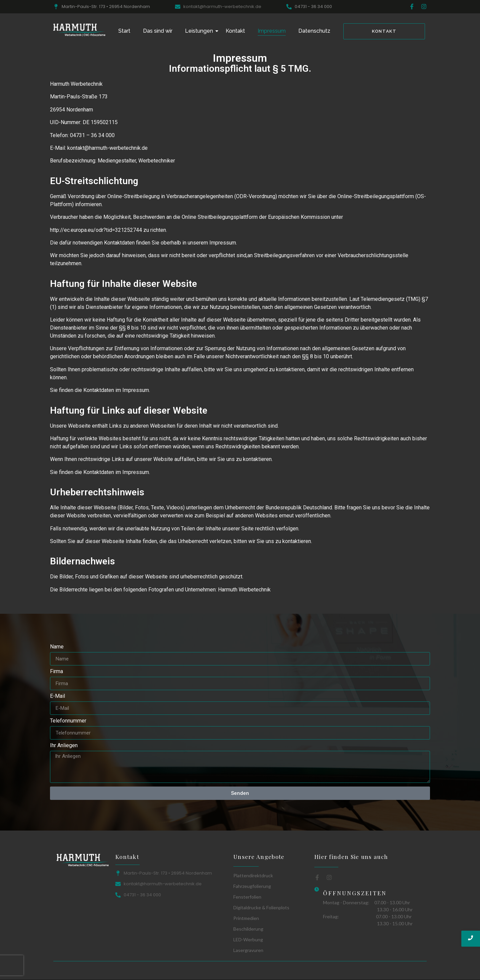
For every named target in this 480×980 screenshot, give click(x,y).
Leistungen (200, 31)
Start (124, 31)
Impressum (272, 31)
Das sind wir (158, 31)
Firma (56, 672)
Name (57, 647)
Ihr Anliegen (64, 746)
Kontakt (235, 31)
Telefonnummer (68, 721)
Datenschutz (314, 31)
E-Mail (57, 696)
